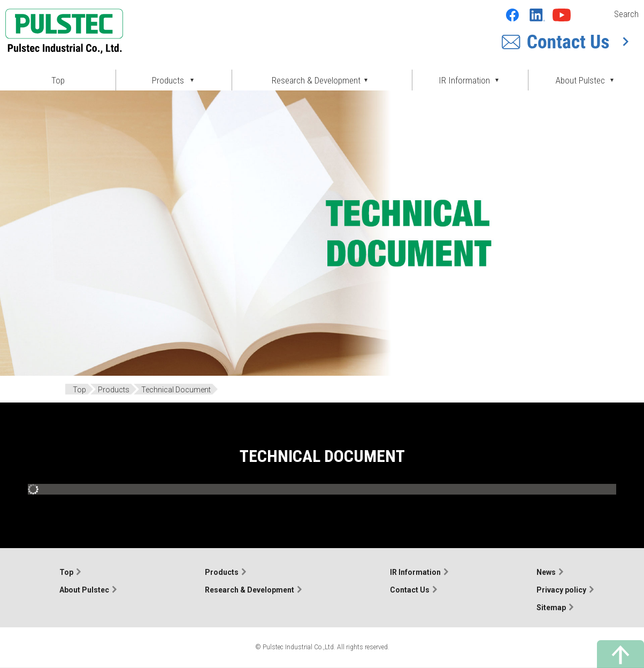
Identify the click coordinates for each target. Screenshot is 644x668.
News (546, 572)
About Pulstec (84, 590)
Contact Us (410, 590)
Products (222, 572)
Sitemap (551, 608)
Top (58, 80)
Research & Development (250, 590)
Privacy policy (561, 590)
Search (626, 14)
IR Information (415, 572)
